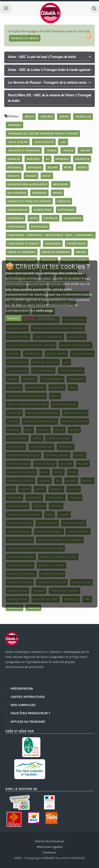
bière (68, 167)
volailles (15, 608)
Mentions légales (50, 847)
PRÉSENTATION (22, 689)
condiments (73, 218)
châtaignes (66, 210)
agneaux (14, 159)
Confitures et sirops (23, 243)
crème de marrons (22, 252)
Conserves (53, 243)
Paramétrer (46, 318)
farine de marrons (56, 252)
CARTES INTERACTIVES (28, 697)
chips (34, 218)
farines (81, 252)
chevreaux (16, 218)
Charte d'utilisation (50, 841)
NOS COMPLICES (23, 705)
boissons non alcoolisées (27, 184)
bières (82, 167)
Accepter (13, 318)
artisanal (15, 167)
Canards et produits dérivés (29, 201)
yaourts (34, 608)
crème (64, 116)
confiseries (16, 227)
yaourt (85, 150)
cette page (44, 310)
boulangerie (17, 193)
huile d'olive (18, 142)
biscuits (13, 176)
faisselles (83, 116)
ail (48, 159)
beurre (53, 167)
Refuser (29, 318)
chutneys (50, 218)
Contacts (49, 852)
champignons (18, 210)
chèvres (46, 116)
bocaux (31, 176)
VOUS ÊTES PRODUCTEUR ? (30, 713)
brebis (58, 193)
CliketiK (48, 858)
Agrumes (34, 159)
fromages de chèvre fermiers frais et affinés (43, 133)
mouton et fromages (24, 150)
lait (63, 142)
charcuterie (43, 210)
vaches (68, 150)
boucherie (61, 184)
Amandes (62, 159)
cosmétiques (76, 243)
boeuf (29, 116)
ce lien (17, 305)
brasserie (40, 193)
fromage (14, 125)
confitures (39, 227)
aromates (82, 159)
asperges (35, 167)
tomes (51, 150)
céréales (63, 201)
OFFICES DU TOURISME (28, 722)
